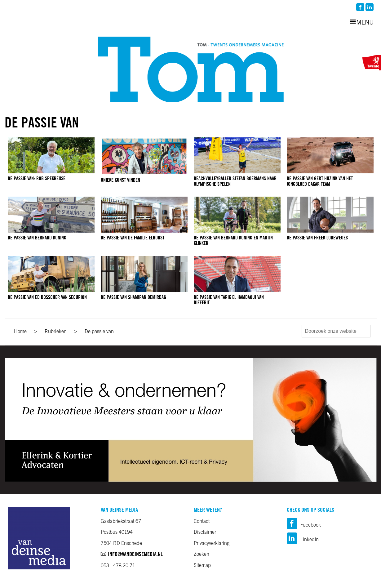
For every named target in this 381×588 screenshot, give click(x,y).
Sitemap (202, 566)
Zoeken (202, 555)
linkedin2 (370, 7)
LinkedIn (303, 540)
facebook (360, 7)
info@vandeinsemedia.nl (132, 555)
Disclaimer (205, 532)
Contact (202, 522)
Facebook (304, 525)
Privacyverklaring (212, 544)
